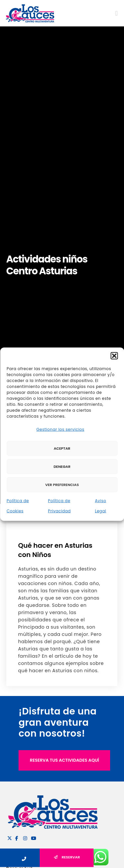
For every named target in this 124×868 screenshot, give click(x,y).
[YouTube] (32, 837)
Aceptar (62, 448)
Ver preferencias (62, 485)
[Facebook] (17, 837)
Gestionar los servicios (60, 429)
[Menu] (115, 13)
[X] (9, 837)
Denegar (62, 467)
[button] (114, 356)
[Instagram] (24, 837)
